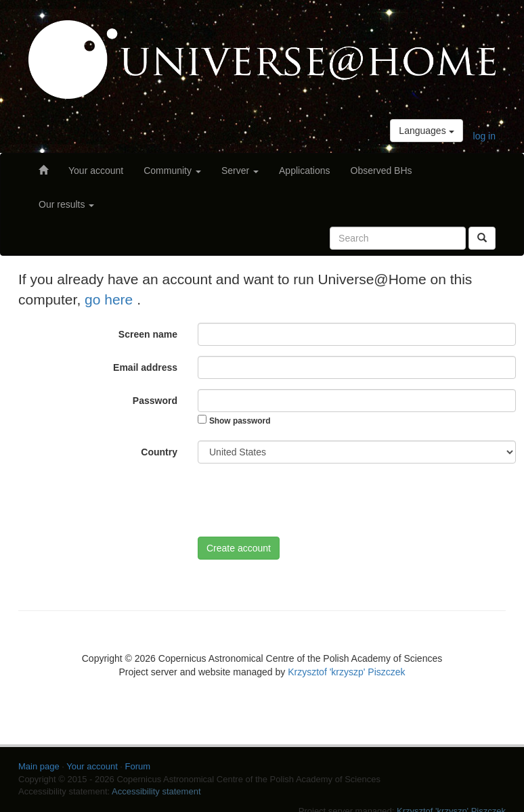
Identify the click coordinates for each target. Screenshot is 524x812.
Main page (39, 766)
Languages (426, 131)
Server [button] (240, 171)
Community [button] (172, 171)
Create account (239, 548)
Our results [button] (66, 204)
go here (111, 299)
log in (484, 136)
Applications (305, 171)
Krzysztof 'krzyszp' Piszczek (346, 672)
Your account (96, 171)
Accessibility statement (156, 791)
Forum (138, 766)
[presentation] (301, 500)
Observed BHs (381, 171)
